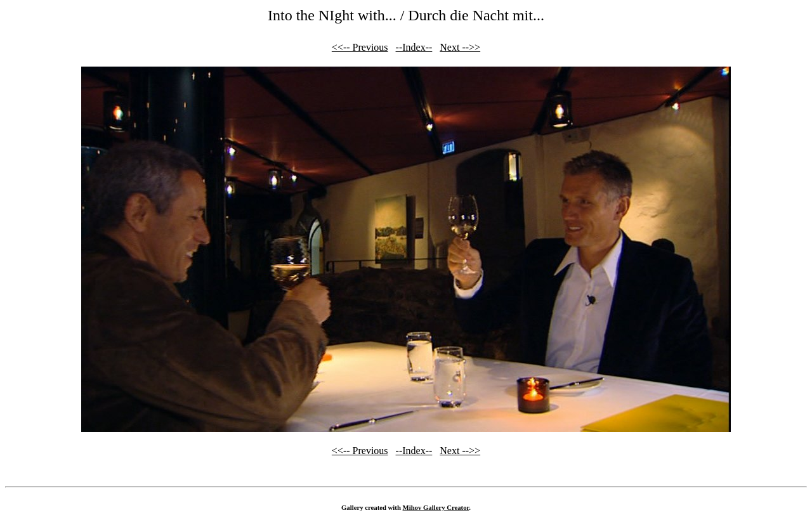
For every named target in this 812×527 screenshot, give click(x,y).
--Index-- (414, 47)
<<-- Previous (360, 47)
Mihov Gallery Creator (436, 507)
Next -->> (460, 47)
